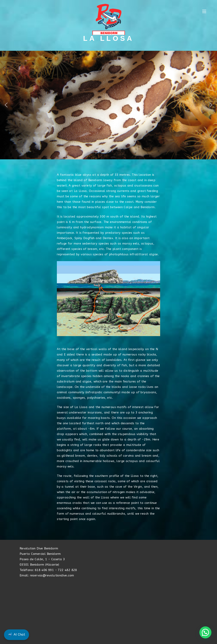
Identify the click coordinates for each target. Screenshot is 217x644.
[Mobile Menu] (204, 12)
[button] (6, 105)
